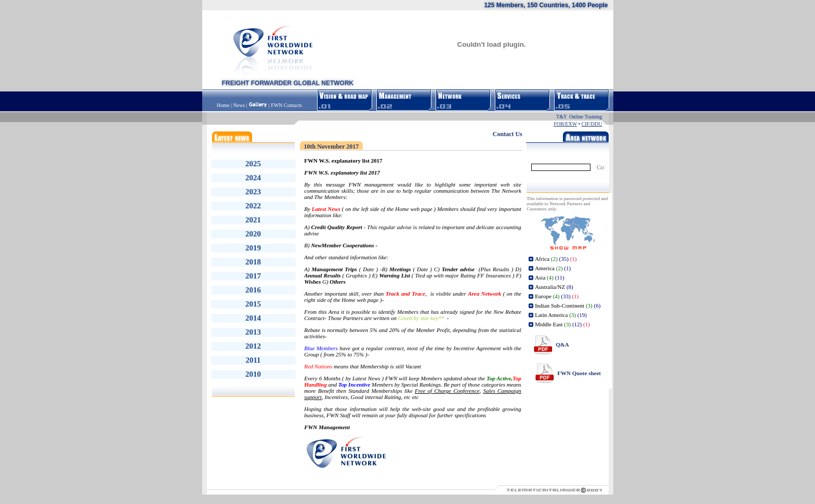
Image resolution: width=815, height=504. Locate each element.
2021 (253, 220)
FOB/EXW (565, 124)
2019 (253, 248)
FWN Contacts (286, 105)
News (239, 105)
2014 (253, 318)
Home (224, 105)
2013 (253, 332)
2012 (253, 346)
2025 (253, 164)
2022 (253, 206)
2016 (253, 290)
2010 (253, 374)
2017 (253, 276)
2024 (253, 178)
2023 (253, 192)
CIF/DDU (591, 124)
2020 (253, 234)
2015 (253, 304)
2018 (253, 262)
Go (601, 167)
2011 (253, 360)
